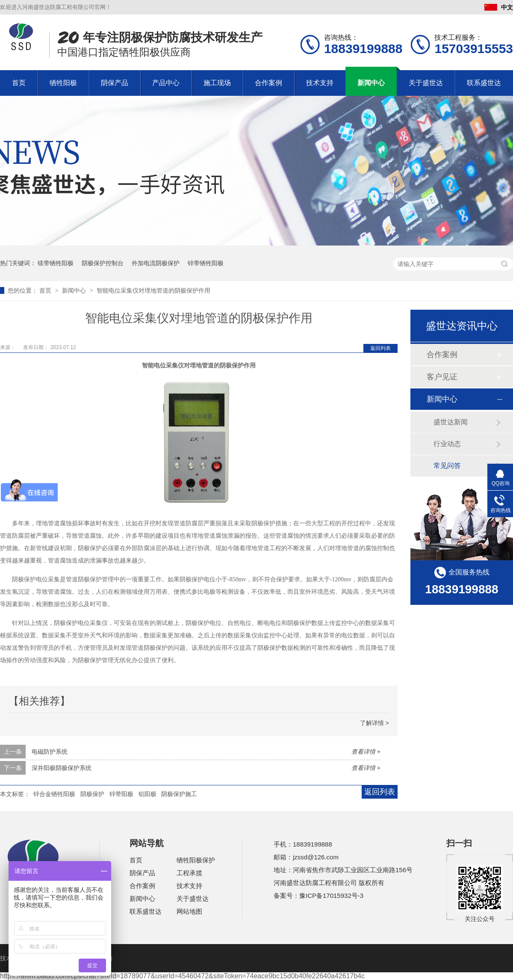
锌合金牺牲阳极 (54, 794)
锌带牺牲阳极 (206, 263)
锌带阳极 (121, 794)
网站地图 (189, 911)
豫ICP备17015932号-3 (331, 896)
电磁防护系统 (50, 752)
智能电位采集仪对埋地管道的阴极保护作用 (153, 290)
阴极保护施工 (179, 794)
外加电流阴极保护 (156, 263)
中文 (499, 7)
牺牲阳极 (63, 83)
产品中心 (166, 83)
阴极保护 (92, 794)
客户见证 (442, 377)
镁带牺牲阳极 (56, 263)
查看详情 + (366, 752)
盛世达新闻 (451, 422)
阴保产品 (115, 83)
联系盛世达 (484, 83)
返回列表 (380, 348)
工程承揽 (189, 873)
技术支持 (320, 83)
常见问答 (447, 466)
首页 (19, 83)
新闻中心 (371, 83)
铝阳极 (147, 794)
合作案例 (268, 83)
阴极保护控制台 (103, 263)
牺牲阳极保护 (196, 860)
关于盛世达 (426, 83)
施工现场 (217, 83)
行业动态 (447, 444)
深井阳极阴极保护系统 (62, 768)
